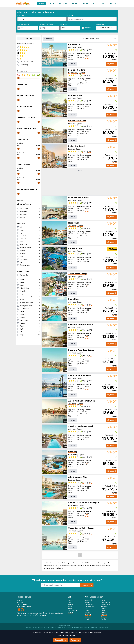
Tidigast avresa (23, 24)
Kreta (87, 609)
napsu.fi (77, 628)
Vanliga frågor (22, 604)
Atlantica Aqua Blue (78, 477)
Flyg (52, 3)
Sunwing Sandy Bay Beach (81, 426)
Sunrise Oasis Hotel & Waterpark (84, 503)
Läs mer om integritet (67, 635)
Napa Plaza (74, 223)
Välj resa (112, 64)
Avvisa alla (75, 640)
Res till (70, 16)
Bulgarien (104, 615)
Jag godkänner (61, 640)
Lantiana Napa (75, 95)
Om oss (20, 600)
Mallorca (88, 602)
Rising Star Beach (77, 146)
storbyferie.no (103, 628)
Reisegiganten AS (69, 626)
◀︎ (44, 55)
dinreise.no (94, 628)
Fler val (72, 64)
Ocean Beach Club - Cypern (81, 528)
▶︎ (65, 55)
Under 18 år (89, 600)
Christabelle (74, 44)
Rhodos (103, 609)
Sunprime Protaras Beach (80, 325)
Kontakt (20, 602)
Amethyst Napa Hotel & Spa (82, 401)
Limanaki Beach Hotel (79, 197)
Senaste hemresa (46, 24)
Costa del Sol (89, 606)
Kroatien (104, 613)
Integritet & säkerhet (25, 606)
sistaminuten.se (40, 628)
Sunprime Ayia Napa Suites (81, 350)
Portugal (88, 615)
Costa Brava (89, 604)
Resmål (113, 3)
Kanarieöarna (105, 602)
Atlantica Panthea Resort (80, 375)
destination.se (85, 628)
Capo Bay (73, 452)
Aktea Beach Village (78, 274)
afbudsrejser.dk (51, 628)
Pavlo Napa (74, 299)
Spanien (103, 600)
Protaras (72, 124)
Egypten (88, 619)
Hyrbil (85, 3)
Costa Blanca (105, 604)
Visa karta (48, 39)
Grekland (104, 606)
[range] (18, 78)
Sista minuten (99, 3)
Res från (21, 16)
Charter (41, 3)
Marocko (104, 617)
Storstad (63, 3)
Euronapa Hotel (76, 248)
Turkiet (87, 611)
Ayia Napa (72, 47)
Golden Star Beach (77, 121)
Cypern (80, 47)
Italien (103, 611)
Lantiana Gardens (77, 70)
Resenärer (100, 24)
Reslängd (64, 24)
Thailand (88, 617)
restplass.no (30, 628)
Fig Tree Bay (73, 73)
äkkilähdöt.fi (61, 628)
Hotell (75, 3)
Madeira (103, 619)
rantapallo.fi (69, 628)
